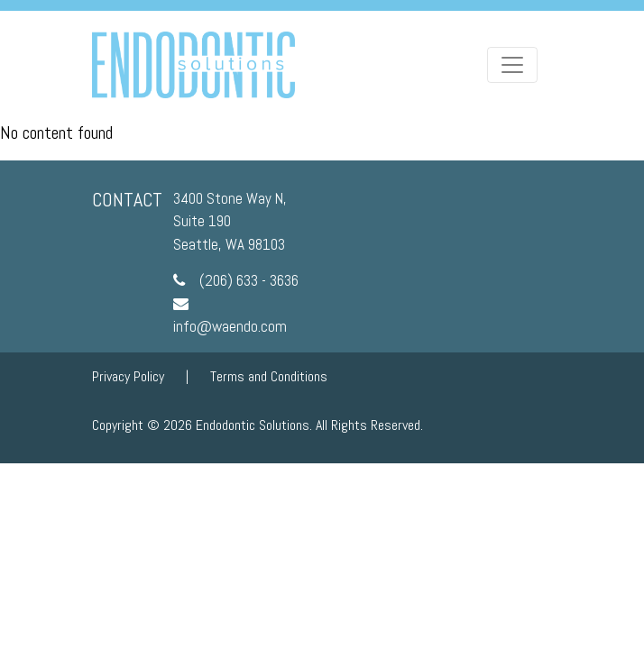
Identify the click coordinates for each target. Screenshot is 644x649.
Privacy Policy (128, 376)
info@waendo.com (230, 326)
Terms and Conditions (269, 376)
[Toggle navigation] (512, 65)
